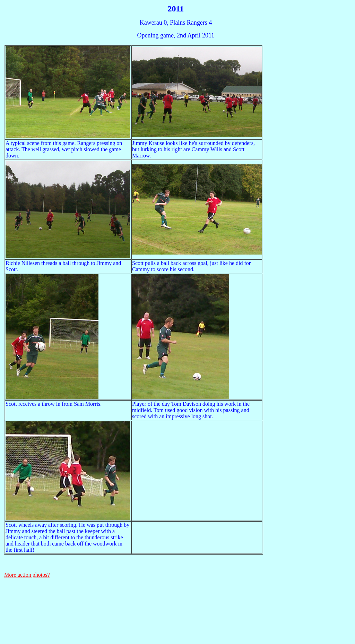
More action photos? (27, 575)
